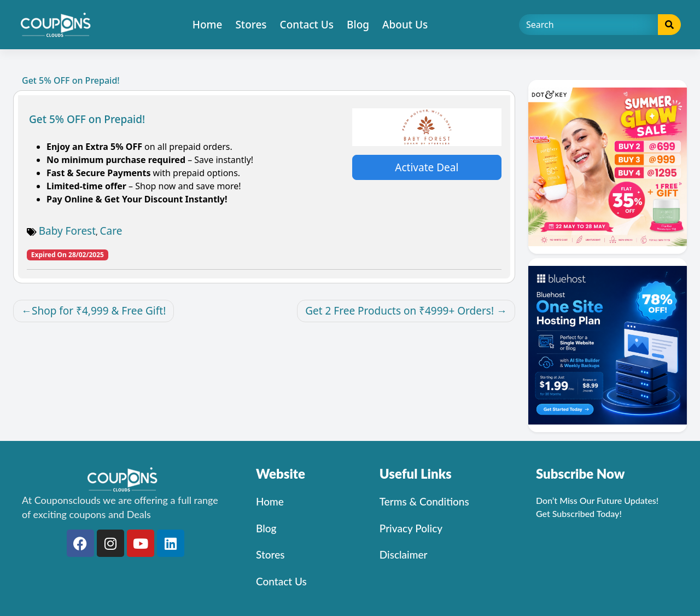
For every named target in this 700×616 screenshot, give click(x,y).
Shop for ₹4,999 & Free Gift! (99, 311)
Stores (251, 25)
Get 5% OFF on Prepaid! (87, 119)
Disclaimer (404, 554)
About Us (405, 25)
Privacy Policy (411, 528)
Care (111, 231)
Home (208, 25)
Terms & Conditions (424, 501)
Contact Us (307, 25)
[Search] (589, 25)
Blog (358, 25)
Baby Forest (67, 231)
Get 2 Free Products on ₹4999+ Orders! (399, 311)
